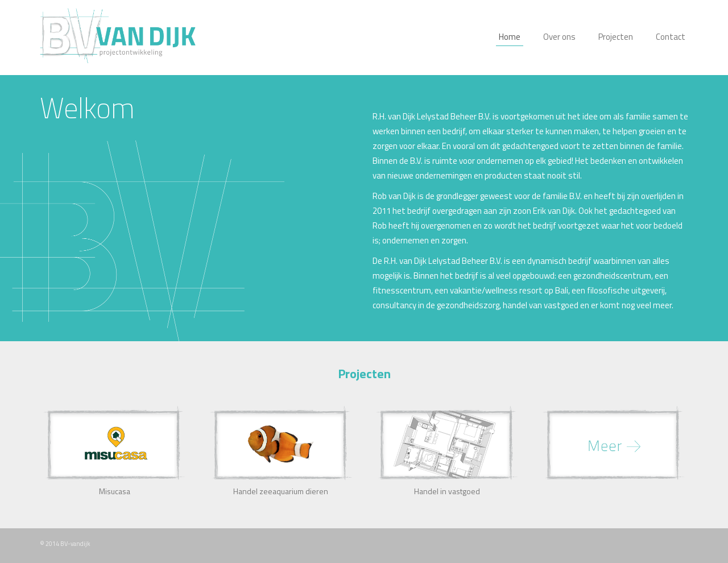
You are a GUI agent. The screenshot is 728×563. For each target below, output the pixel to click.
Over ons (559, 37)
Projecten (616, 37)
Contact (671, 37)
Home (510, 37)
